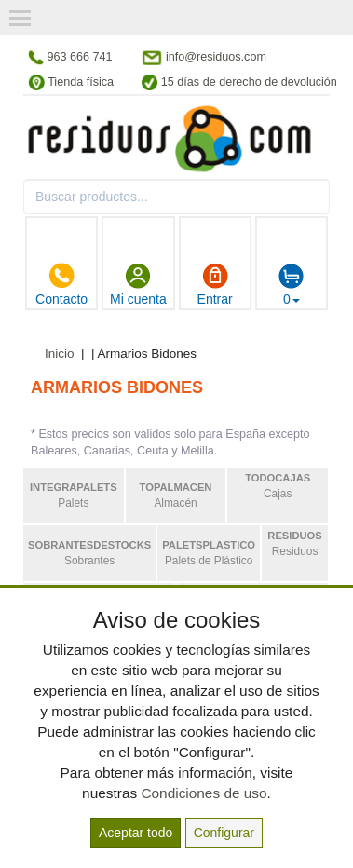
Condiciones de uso (204, 793)
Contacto (61, 284)
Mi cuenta (138, 284)
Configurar (224, 833)
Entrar (215, 284)
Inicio (60, 353)
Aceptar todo (136, 833)
